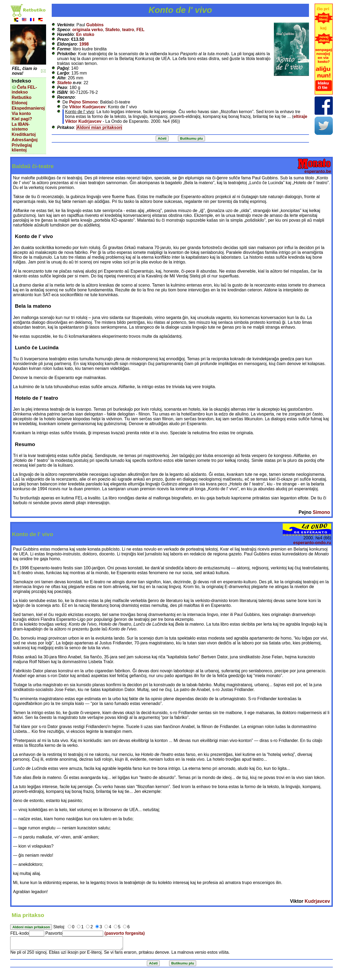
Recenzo (66, 97)
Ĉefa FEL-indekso (24, 90)
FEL (140, 30)
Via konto (21, 114)
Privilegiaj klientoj (22, 148)
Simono (321, 512)
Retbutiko (21, 97)
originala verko (88, 30)
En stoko (85, 34)
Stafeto (113, 30)
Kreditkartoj (24, 134)
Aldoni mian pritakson (99, 127)
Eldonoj (19, 103)
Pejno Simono (83, 102)
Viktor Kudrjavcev (87, 107)
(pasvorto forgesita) (125, 933)
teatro (128, 30)
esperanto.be (318, 171)
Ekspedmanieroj (28, 108)
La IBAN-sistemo (21, 127)
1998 (84, 44)
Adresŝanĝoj (25, 140)
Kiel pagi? (22, 119)
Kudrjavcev (317, 901)
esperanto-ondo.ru (312, 543)
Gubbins (95, 25)
